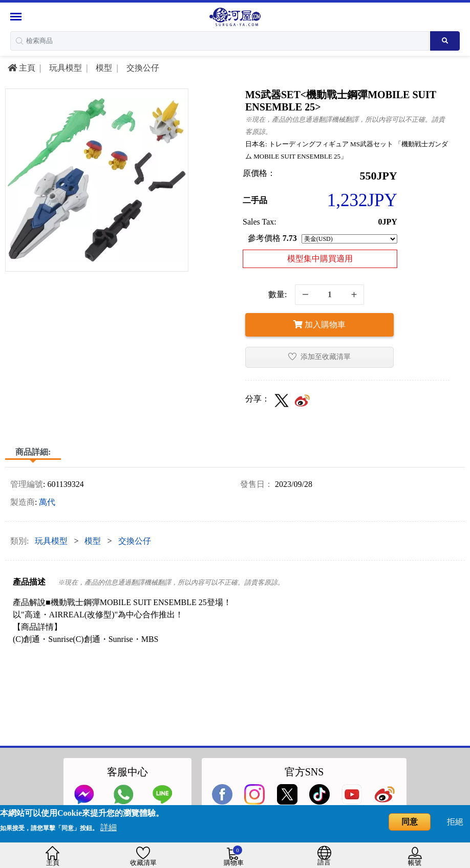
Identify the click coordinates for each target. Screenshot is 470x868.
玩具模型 (65, 68)
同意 (410, 822)
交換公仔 (142, 68)
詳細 (109, 827)
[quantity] (329, 295)
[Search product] (445, 41)
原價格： (259, 173)
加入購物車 (319, 325)
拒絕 (455, 822)
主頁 (22, 68)
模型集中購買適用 (320, 259)
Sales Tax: (260, 222)
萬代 (47, 502)
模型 (103, 68)
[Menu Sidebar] (17, 17)
